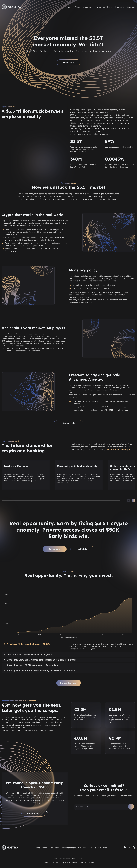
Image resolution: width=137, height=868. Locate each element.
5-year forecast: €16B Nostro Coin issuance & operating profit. (40, 660)
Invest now (69, 62)
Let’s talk (82, 549)
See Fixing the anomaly (118, 449)
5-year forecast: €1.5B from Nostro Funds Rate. (31, 665)
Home (69, 7)
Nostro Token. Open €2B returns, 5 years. (28, 655)
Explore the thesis (69, 683)
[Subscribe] (131, 807)
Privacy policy (78, 859)
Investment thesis (104, 7)
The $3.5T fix (68, 423)
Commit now (33, 814)
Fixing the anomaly (84, 7)
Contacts (131, 7)
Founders (120, 7)
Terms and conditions (62, 859)
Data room (103, 848)
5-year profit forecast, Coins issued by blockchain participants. (40, 671)
